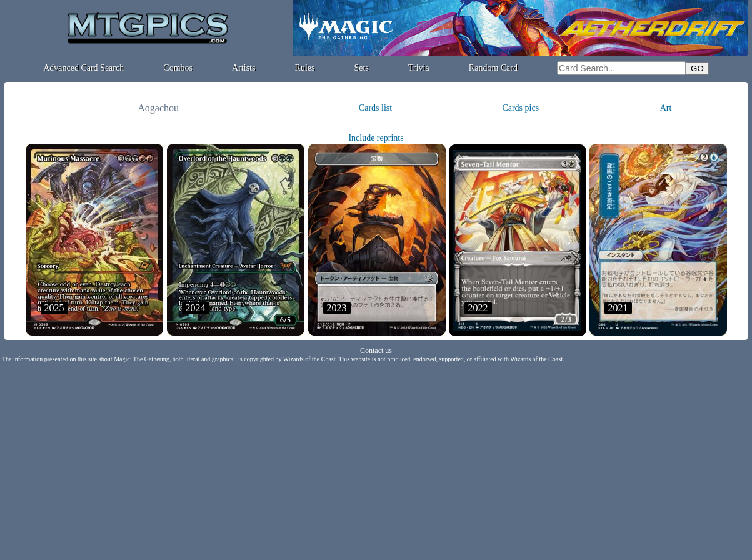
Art (666, 108)
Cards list (375, 108)
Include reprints (376, 138)
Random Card (493, 68)
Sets (362, 68)
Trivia (419, 68)
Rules (305, 68)
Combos (178, 68)
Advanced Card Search (83, 68)
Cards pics (520, 108)
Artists (243, 68)
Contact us (376, 351)
